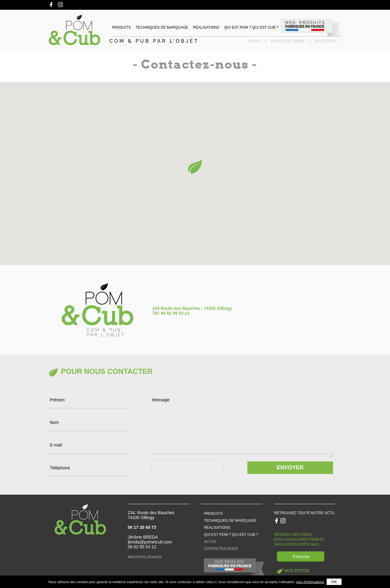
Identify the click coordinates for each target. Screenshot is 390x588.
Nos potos (326, 41)
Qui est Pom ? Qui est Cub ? (251, 27)
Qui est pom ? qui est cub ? (231, 535)
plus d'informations (310, 582)
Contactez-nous (287, 41)
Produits (121, 27)
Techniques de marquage (162, 27)
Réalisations (206, 27)
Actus (254, 41)
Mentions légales (145, 557)
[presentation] (197, 479)
